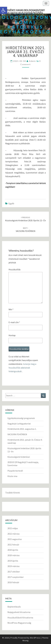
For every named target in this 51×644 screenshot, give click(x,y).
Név (11, 309)
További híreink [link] (13, 493)
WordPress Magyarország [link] (19, 623)
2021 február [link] (13, 545)
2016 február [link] (13, 582)
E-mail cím (14, 322)
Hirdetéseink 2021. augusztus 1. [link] (22, 429)
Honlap (12, 335)
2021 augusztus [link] (15, 539)
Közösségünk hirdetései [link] (19, 457)
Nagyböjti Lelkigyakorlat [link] (19, 424)
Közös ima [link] (12, 476)
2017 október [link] (14, 572)
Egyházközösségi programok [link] (21, 418)
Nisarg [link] (26, 640)
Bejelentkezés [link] (14, 607)
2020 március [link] (14, 555)
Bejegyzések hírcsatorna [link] (19, 612)
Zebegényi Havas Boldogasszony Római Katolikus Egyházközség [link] (23, 11)
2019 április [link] (13, 561)
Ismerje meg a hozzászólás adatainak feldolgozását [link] (22, 368)
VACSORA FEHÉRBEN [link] (17, 434)
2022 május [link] (13, 528)
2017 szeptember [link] (16, 577)
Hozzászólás (15, 269)
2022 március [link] (14, 534)
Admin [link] (32, 61)
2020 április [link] (13, 550)
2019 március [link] (14, 566)
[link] (4, 10)
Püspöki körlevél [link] (15, 471)
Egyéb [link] (11, 203)
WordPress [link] (35, 638)
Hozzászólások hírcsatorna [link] (20, 618)
